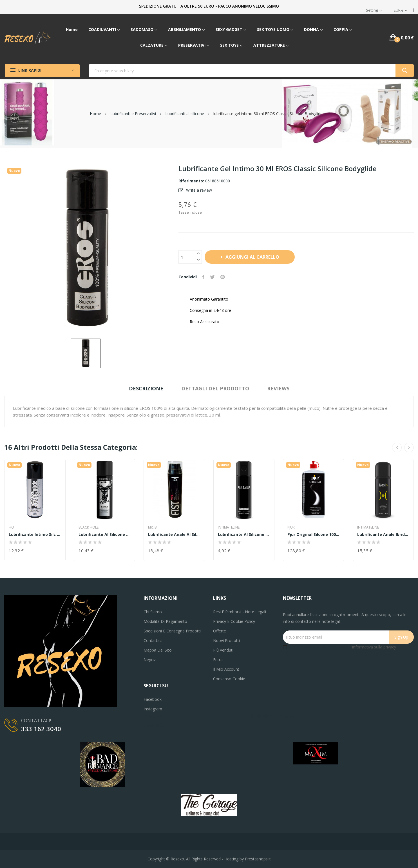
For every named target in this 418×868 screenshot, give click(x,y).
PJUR (291, 527)
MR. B (152, 527)
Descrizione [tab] (146, 388)
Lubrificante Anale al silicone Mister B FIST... (174, 534)
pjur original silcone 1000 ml (314, 534)
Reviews (278, 388)
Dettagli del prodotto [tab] (215, 388)
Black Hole (89, 527)
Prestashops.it (258, 859)
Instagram (153, 709)
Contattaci (153, 640)
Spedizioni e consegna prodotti (172, 631)
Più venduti (223, 650)
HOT (12, 527)
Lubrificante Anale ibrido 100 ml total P (383, 534)
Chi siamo (153, 612)
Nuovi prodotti (226, 640)
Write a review (198, 190)
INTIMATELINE (229, 527)
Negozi (150, 660)
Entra (218, 660)
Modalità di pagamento (165, 621)
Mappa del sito (158, 650)
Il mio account (226, 669)
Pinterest (223, 277)
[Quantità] (187, 257)
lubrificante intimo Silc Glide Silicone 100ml (35, 534)
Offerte (220, 631)
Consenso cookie (229, 679)
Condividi (203, 277)
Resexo (177, 859)
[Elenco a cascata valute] (401, 10)
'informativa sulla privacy (374, 647)
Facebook (153, 699)
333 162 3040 (41, 729)
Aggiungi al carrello (252, 257)
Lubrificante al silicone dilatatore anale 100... (105, 534)
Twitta (212, 277)
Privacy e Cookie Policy (234, 621)
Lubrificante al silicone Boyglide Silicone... (244, 534)
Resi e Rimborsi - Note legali (240, 612)
